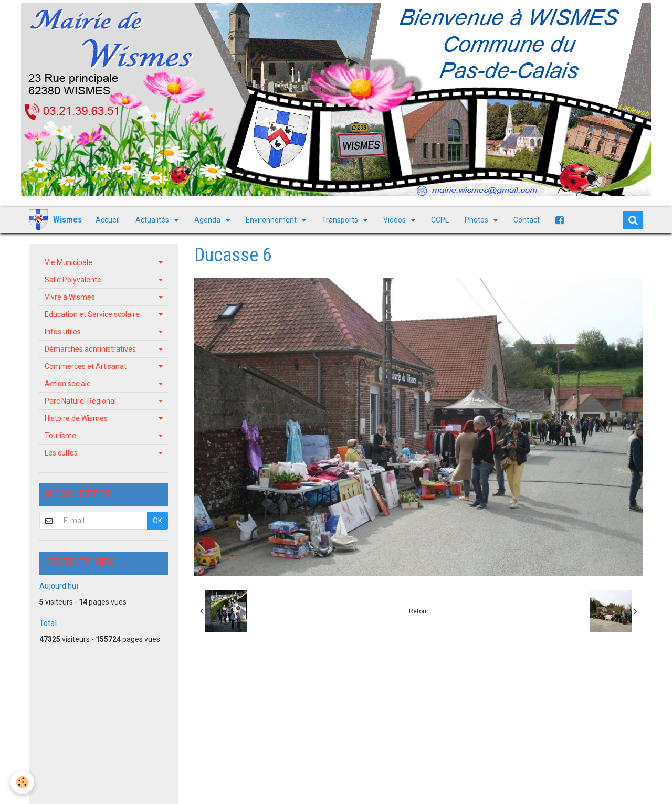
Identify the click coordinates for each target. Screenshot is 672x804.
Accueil (108, 220)
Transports (341, 220)
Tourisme (60, 436)
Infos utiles (63, 332)
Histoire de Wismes (76, 418)
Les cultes (61, 453)
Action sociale (68, 384)
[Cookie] (22, 782)
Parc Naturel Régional (80, 401)
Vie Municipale (69, 262)
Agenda (208, 220)
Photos (477, 220)
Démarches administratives (90, 349)
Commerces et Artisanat (86, 366)
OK (157, 521)
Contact (527, 220)
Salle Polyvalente (73, 280)
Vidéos (395, 220)
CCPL (440, 220)
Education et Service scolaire (92, 314)
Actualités (153, 220)
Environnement (272, 220)
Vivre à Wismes (70, 297)
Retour (419, 611)
